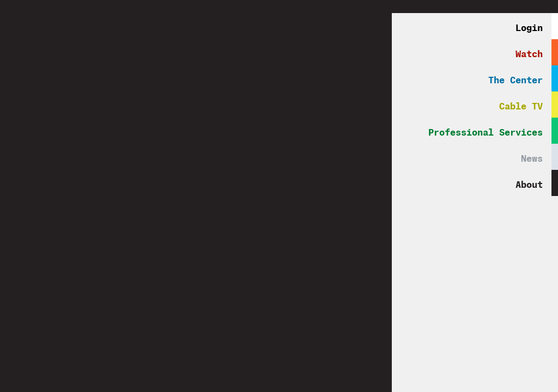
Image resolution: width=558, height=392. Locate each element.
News (532, 157)
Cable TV (521, 104)
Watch (529, 52)
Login (529, 26)
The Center (515, 78)
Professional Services (486, 130)
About (529, 183)
